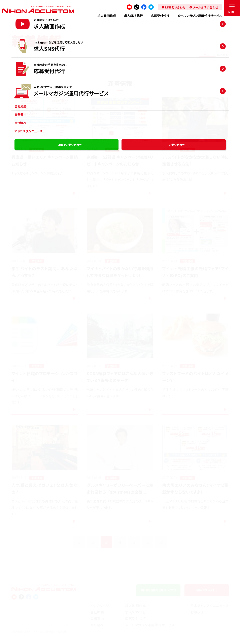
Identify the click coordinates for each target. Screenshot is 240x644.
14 (161, 542)
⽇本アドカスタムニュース (210, 606)
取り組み (97, 625)
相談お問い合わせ (207, 590)
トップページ (207, 55)
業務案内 (97, 618)
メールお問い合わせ (205, 7)
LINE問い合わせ (175, 7)
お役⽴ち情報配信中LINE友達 (158, 590)
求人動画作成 (107, 16)
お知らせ (197, 612)
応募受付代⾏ (160, 16)
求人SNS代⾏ (133, 16)
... (147, 542)
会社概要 (97, 612)
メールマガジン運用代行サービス (200, 16)
